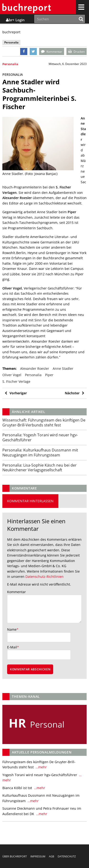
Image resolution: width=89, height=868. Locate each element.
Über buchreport (15, 856)
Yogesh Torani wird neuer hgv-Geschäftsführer (40, 437)
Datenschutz (67, 856)
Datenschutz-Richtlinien (44, 577)
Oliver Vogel (12, 375)
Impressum (38, 856)
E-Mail (12, 647)
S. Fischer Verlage (16, 381)
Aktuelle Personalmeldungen (42, 752)
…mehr (41, 767)
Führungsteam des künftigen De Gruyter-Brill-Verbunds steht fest (44, 423)
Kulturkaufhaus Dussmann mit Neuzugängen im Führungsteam (40, 453)
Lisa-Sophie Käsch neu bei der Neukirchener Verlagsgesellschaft (40, 468)
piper (49, 375)
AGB (52, 856)
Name (12, 629)
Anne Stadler (63, 368)
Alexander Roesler (35, 368)
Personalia (10, 64)
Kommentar (16, 592)
